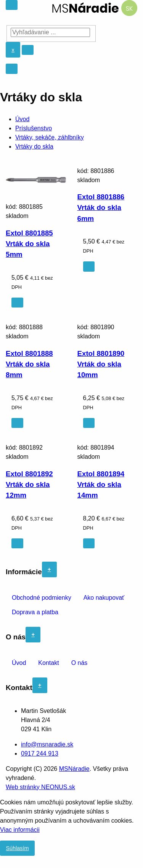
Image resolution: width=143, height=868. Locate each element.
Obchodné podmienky (42, 598)
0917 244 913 (40, 753)
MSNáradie (74, 769)
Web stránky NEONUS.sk (40, 787)
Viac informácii (20, 830)
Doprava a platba (35, 612)
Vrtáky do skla (34, 147)
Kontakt (48, 663)
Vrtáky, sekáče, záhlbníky (50, 137)
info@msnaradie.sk (47, 744)
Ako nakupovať (104, 598)
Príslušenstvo (34, 128)
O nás (80, 663)
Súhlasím (17, 848)
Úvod (22, 119)
